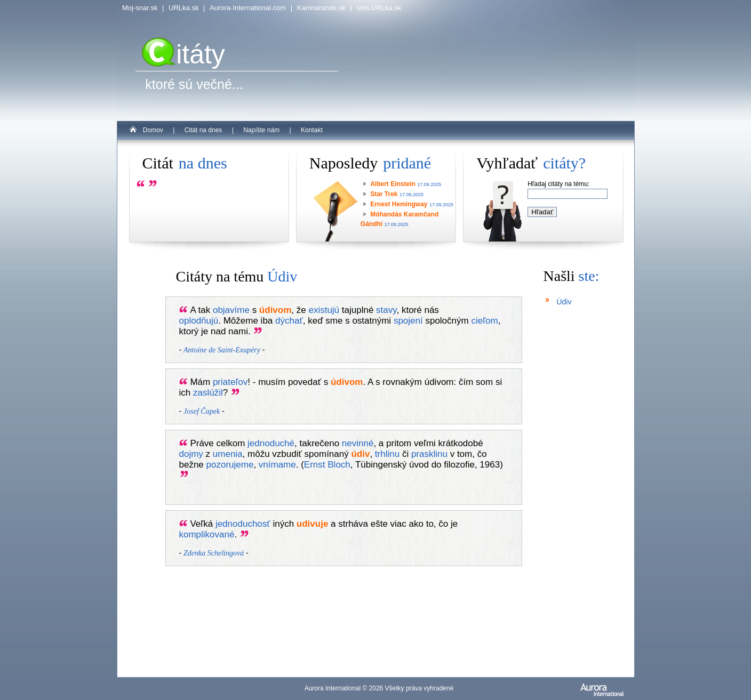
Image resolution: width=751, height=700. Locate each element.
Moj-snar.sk (140, 8)
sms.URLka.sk (379, 8)
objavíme (231, 310)
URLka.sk (183, 8)
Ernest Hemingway (399, 204)
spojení (408, 321)
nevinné (358, 443)
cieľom (484, 321)
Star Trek (384, 194)
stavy (386, 310)
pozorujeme (230, 465)
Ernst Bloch (327, 465)
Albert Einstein (393, 184)
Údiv (564, 302)
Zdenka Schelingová (214, 553)
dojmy (191, 454)
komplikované (207, 534)
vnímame (277, 465)
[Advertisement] (576, 506)
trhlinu (387, 454)
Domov (153, 130)
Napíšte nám (261, 130)
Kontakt (312, 130)
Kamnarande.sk (321, 8)
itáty (183, 54)
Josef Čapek (202, 411)
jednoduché (271, 443)
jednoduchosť (243, 524)
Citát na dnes (203, 130)
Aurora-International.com (248, 8)
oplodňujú (199, 321)
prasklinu (429, 454)
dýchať (289, 321)
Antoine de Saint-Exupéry (222, 350)
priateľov (230, 382)
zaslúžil (208, 393)
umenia (228, 454)
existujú (324, 310)
